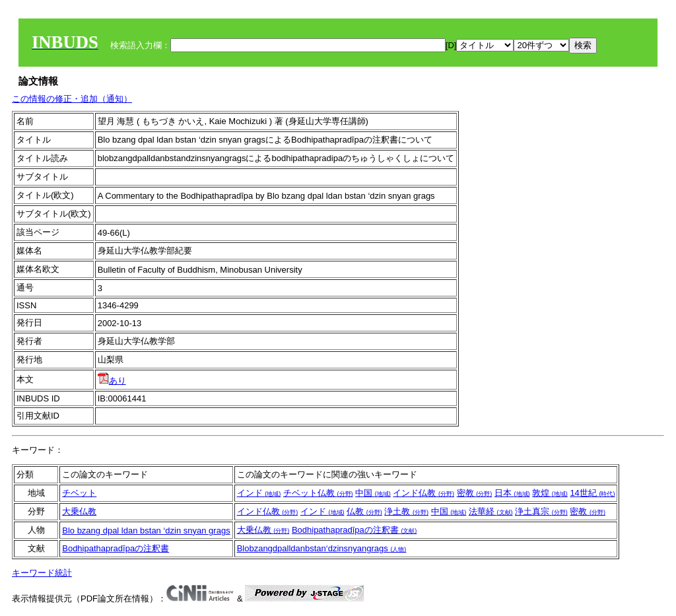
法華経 (491, 511)
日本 (512, 493)
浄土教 (406, 511)
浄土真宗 (541, 511)
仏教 (364, 511)
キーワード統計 (42, 573)
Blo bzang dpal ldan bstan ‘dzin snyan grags (146, 530)
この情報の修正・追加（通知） (72, 99)
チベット (79, 493)
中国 (373, 493)
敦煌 (550, 493)
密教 (475, 493)
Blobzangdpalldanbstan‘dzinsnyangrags (322, 548)
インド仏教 (423, 493)
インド (259, 493)
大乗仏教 (79, 511)
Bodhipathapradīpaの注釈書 (354, 530)
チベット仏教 (318, 493)
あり (112, 381)
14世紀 (592, 493)
